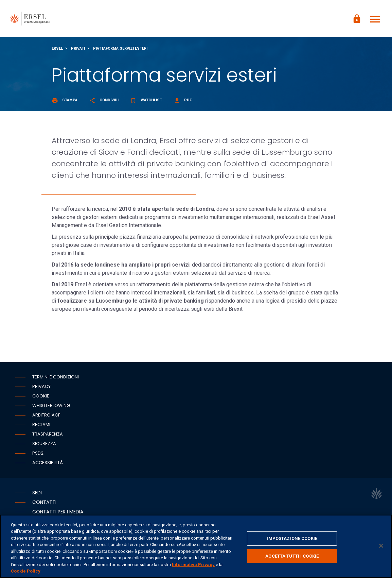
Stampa (65, 100)
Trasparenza (48, 434)
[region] (196, 546)
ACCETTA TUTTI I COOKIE (292, 556)
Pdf (183, 100)
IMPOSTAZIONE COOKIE (292, 538)
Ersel (57, 49)
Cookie (41, 396)
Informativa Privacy (193, 565)
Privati (78, 49)
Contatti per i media (58, 512)
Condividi (104, 100)
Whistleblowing (51, 406)
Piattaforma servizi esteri (120, 49)
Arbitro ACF (46, 415)
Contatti (44, 503)
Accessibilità (48, 463)
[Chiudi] (381, 546)
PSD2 (38, 453)
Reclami (41, 425)
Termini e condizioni (56, 377)
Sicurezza (44, 444)
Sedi (37, 493)
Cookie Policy (26, 571)
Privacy (41, 387)
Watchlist (146, 100)
